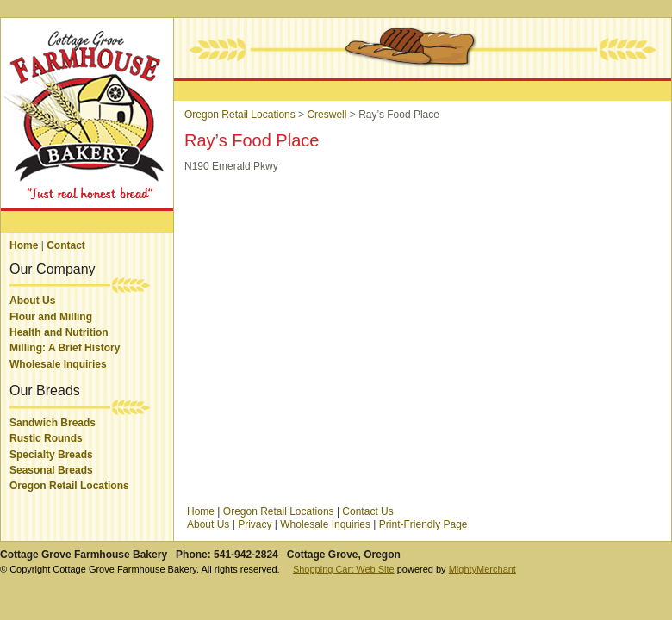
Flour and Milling (51, 317)
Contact (66, 245)
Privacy (255, 524)
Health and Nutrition (59, 332)
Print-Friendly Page (423, 524)
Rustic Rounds (46, 438)
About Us (32, 301)
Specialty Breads (51, 455)
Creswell (327, 115)
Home (24, 245)
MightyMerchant (482, 569)
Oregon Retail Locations (69, 486)
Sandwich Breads (53, 423)
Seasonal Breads (51, 470)
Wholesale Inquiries (58, 364)
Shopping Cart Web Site (344, 569)
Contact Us (367, 512)
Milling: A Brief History (65, 348)
